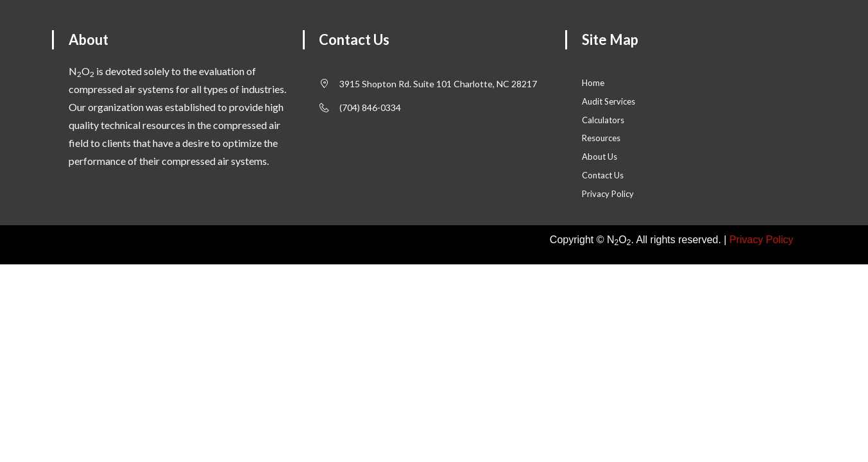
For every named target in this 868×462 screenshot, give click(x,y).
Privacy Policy (762, 240)
